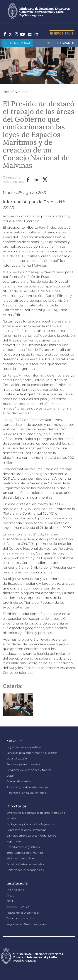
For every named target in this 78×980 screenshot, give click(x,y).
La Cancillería (15, 890)
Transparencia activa (20, 918)
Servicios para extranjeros (23, 764)
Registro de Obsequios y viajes (27, 924)
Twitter (45, 180)
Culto (10, 776)
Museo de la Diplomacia (23, 913)
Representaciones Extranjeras (26, 830)
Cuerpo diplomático (20, 781)
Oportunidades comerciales (25, 864)
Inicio (7, 92)
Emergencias (62, 33)
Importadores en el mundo (25, 853)
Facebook (28, 180)
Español (67, 43)
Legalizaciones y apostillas (24, 747)
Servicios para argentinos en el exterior (33, 753)
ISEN (10, 901)
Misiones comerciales (21, 858)
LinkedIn (37, 180)
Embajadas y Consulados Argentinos (31, 824)
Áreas (10, 896)
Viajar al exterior (17, 759)
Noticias (21, 92)
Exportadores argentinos (23, 847)
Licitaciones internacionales (25, 870)
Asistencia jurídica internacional (28, 787)
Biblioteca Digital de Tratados (26, 793)
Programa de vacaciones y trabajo (29, 770)
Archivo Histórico (18, 907)
